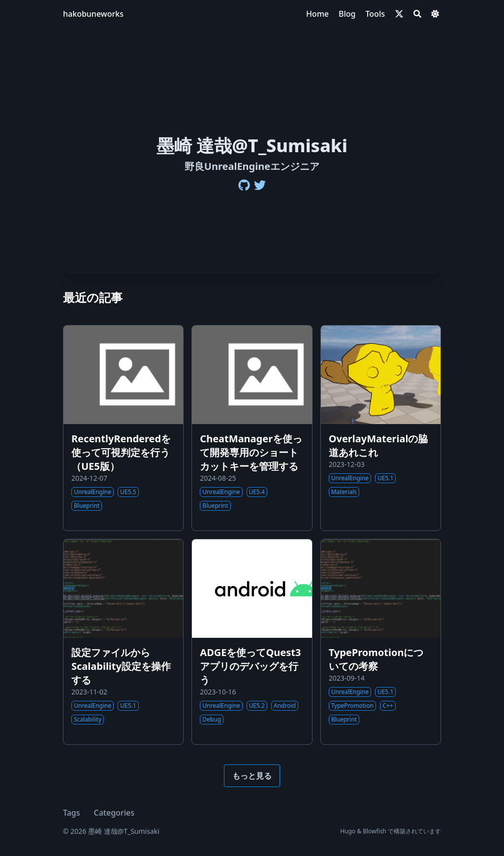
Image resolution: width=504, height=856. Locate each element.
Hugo (348, 831)
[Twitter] (260, 185)
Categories (114, 813)
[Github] (244, 185)
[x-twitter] (399, 14)
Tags (72, 813)
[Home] (317, 14)
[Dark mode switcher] (435, 14)
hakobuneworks (93, 14)
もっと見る (252, 776)
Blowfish (375, 831)
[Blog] (347, 14)
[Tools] (375, 14)
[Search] (417, 14)
